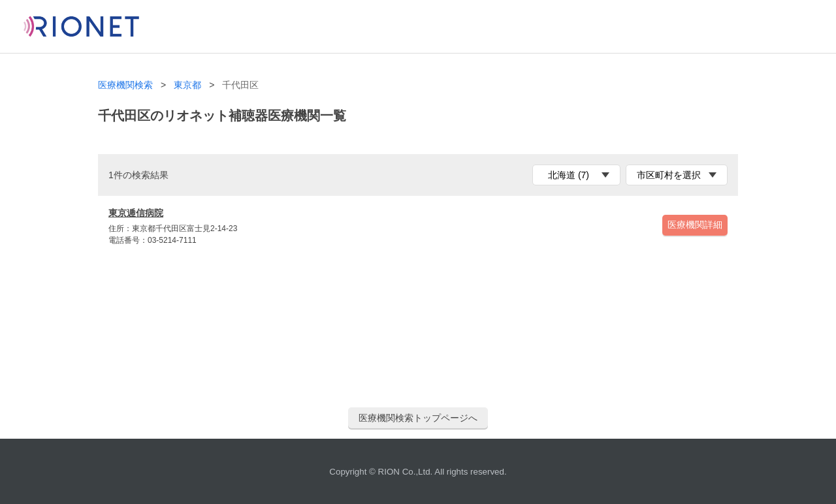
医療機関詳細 (695, 225)
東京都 (187, 85)
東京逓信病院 (136, 213)
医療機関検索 (125, 85)
